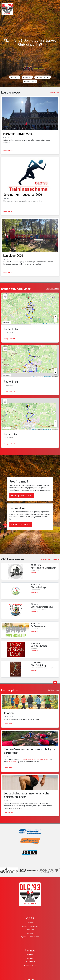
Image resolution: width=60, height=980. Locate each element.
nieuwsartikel (12, 762)
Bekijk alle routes (52, 289)
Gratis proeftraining (22, 495)
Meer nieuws (54, 92)
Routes (27, 77)
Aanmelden (30, 81)
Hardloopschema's (30, 965)
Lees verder (8, 150)
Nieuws (15, 77)
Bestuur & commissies (30, 926)
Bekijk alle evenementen (50, 559)
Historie (30, 923)
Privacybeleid (30, 933)
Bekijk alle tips (53, 690)
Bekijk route (9, 339)
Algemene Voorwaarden (30, 937)
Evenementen (43, 77)
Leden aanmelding (21, 524)
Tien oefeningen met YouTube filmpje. (35, 759)
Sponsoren (30, 930)
